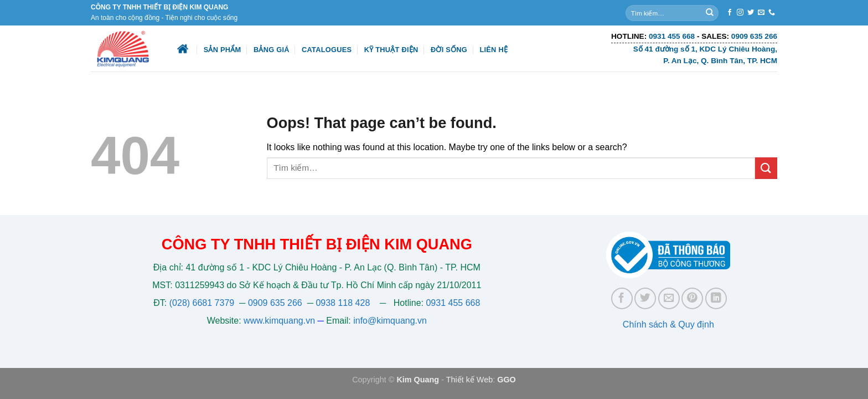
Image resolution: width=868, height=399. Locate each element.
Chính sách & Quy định (668, 324)
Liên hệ (494, 50)
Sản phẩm (223, 50)
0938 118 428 (343, 303)
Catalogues (327, 50)
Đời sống (449, 50)
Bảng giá (272, 50)
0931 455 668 (453, 303)
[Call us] (772, 13)
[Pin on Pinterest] (692, 298)
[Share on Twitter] (645, 298)
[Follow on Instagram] (740, 13)
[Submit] (710, 13)
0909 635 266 (275, 303)
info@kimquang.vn (390, 321)
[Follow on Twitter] (751, 13)
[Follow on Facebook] (730, 13)
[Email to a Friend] (669, 298)
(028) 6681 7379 (203, 303)
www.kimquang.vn (279, 321)
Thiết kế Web (470, 380)
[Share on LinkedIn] (716, 298)
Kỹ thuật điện (391, 50)
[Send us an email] (761, 13)
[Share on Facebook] (622, 298)
